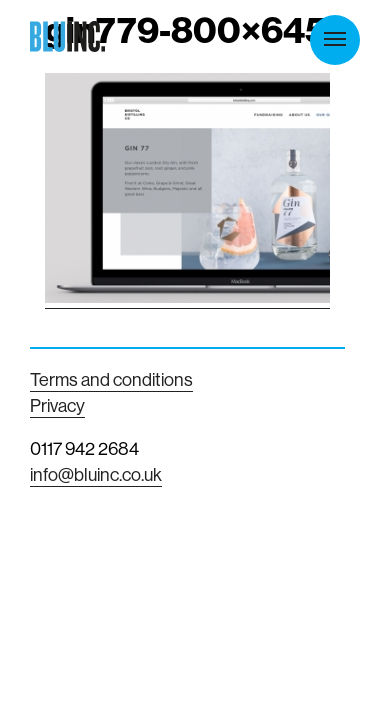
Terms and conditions (111, 379)
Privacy (57, 405)
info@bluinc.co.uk (96, 474)
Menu (335, 39)
